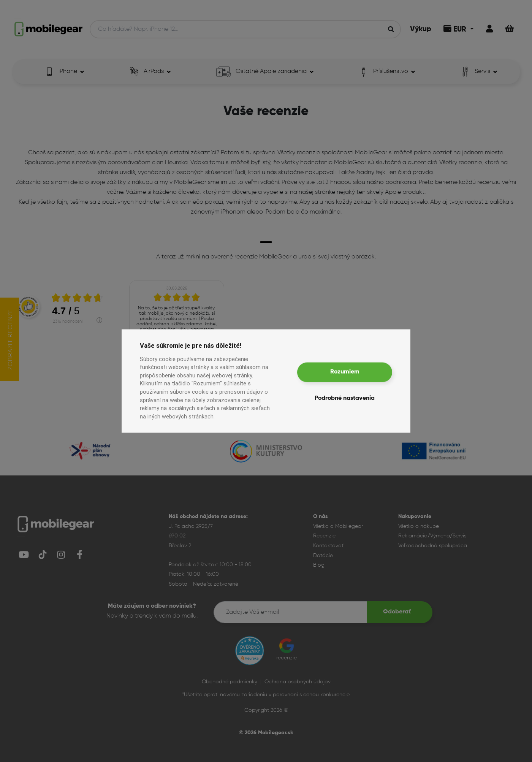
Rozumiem (345, 372)
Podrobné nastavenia (345, 398)
